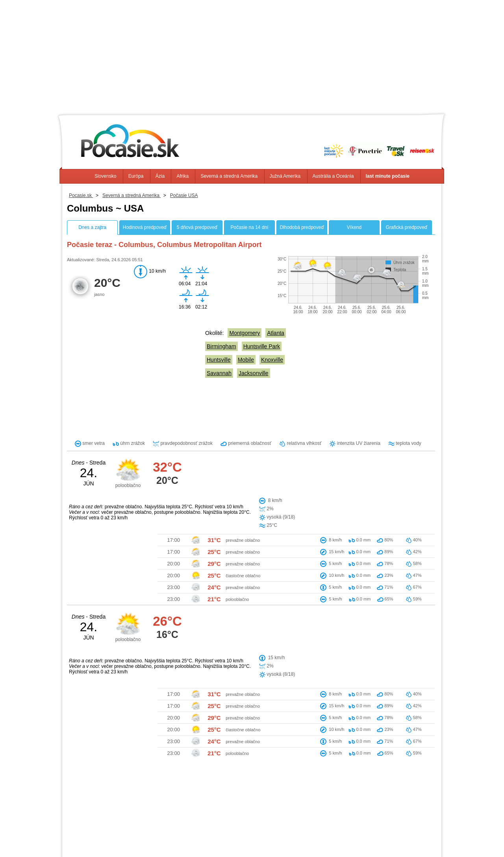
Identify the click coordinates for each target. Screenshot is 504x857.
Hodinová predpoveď (145, 227)
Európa (136, 176)
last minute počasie (388, 176)
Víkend (354, 227)
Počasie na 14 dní (249, 227)
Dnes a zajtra (92, 227)
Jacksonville (253, 373)
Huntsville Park (262, 346)
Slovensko (105, 176)
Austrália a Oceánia (333, 176)
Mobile (246, 360)
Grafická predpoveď (407, 227)
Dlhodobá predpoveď (302, 227)
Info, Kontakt (163, 837)
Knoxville (272, 360)
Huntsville (219, 360)
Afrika (183, 176)
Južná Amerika (285, 176)
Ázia (160, 176)
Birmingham (221, 346)
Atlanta (276, 333)
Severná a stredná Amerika (229, 176)
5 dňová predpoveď (197, 227)
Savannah (219, 373)
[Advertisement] (252, 55)
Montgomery (245, 333)
